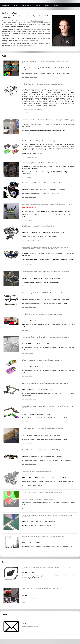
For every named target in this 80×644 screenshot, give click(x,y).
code (34, 197)
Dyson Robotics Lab (37, 21)
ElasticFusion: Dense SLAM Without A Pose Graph (39, 226)
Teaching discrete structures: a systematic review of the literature (43, 536)
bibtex (32, 77)
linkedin (38, 5)
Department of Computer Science (36, 30)
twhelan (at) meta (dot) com (30, 627)
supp (26, 134)
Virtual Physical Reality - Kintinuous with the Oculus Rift (40, 589)
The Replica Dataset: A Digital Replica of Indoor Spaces (40, 141)
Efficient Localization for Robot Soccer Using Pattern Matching (42, 492)
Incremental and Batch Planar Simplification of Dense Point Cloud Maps (45, 272)
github (47, 5)
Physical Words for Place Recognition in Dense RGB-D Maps (42, 314)
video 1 (31, 240)
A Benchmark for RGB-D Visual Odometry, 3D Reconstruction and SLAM (46, 337)
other (16, 5)
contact (56, 5)
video (36, 77)
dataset (27, 77)
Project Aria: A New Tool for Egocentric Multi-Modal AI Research (43, 84)
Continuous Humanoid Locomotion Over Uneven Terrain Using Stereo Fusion (47, 204)
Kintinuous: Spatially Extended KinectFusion (36, 471)
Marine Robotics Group (42, 38)
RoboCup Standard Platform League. (23, 45)
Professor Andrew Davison (28, 23)
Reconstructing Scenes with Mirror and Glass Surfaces (40, 163)
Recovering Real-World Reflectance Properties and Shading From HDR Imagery (48, 120)
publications (6, 5)
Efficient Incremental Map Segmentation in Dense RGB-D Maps (43, 360)
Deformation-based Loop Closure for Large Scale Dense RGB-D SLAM (45, 383)
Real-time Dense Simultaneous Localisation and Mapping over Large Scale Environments (46, 568)
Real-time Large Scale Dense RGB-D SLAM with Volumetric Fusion (44, 293)
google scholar (27, 5)
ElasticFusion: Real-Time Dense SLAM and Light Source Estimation (44, 183)
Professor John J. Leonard (31, 40)
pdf (23, 77)
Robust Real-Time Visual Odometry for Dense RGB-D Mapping (42, 450)
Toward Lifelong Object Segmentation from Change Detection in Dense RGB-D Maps (48, 407)
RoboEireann (35, 43)
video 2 (36, 240)
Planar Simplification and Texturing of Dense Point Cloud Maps (42, 429)
